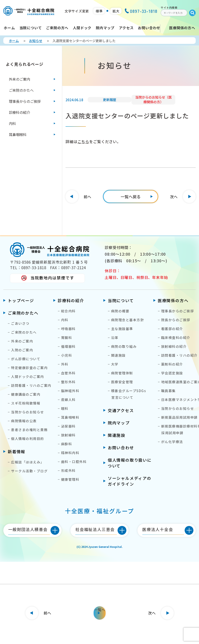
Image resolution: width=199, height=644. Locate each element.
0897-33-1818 (141, 11)
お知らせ (36, 41)
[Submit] (192, 13)
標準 (99, 11)
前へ (87, 197)
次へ (174, 197)
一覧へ (100, 610)
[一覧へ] (131, 197)
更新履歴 (110, 100)
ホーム (14, 41)
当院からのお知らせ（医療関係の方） (154, 99)
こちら (83, 141)
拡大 (116, 11)
